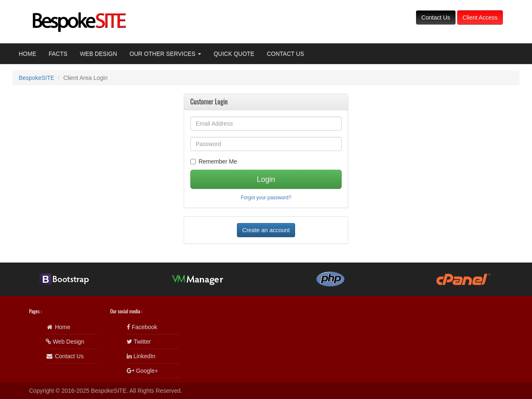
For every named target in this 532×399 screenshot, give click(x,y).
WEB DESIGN (98, 54)
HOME (27, 54)
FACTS (58, 54)
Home (58, 327)
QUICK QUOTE (234, 54)
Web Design (65, 342)
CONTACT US (286, 54)
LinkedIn (141, 356)
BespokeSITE (37, 78)
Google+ (142, 371)
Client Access (480, 17)
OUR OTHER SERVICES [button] (165, 54)
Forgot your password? (266, 198)
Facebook (142, 327)
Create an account (266, 230)
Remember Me (214, 161)
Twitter (139, 342)
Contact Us (436, 17)
